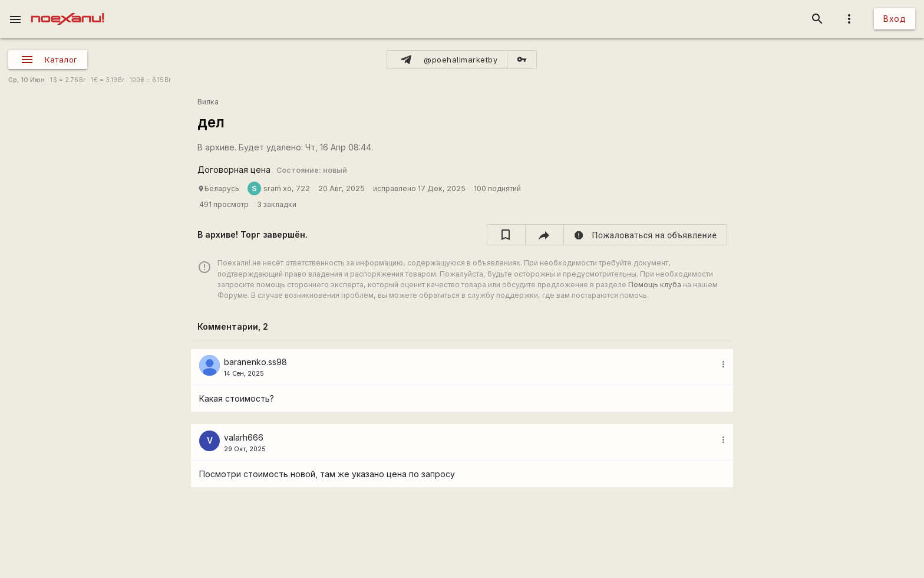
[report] (646, 235)
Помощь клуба (655, 285)
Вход (895, 19)
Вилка (208, 102)
